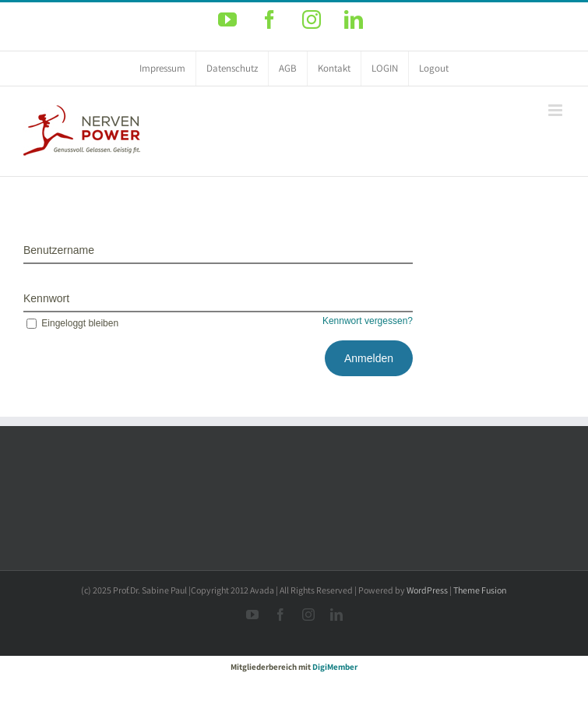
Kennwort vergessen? (368, 321)
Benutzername (59, 250)
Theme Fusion (480, 590)
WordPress (427, 590)
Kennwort (46, 298)
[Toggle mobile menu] (556, 110)
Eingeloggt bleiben (71, 323)
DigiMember (335, 667)
